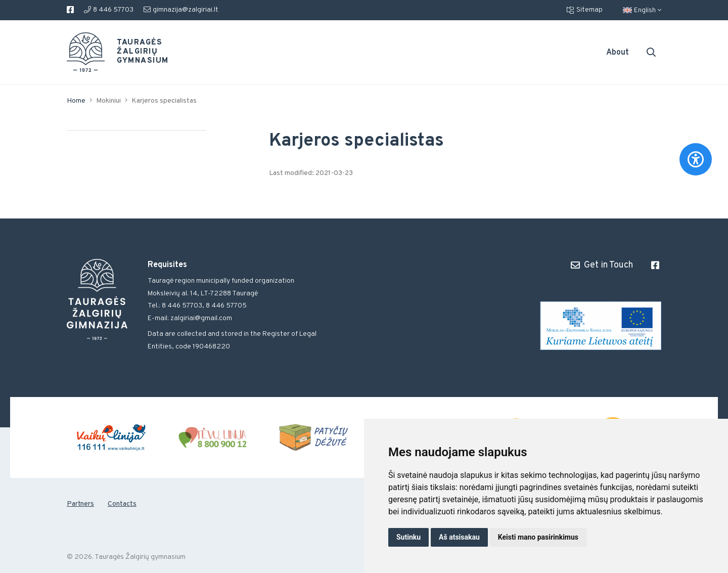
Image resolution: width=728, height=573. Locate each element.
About (618, 53)
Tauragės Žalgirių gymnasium (134, 52)
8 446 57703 (109, 10)
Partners (80, 504)
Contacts (122, 504)
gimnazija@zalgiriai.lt (181, 10)
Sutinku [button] (408, 537)
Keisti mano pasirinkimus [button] (538, 537)
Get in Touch (602, 265)
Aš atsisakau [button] (459, 537)
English (642, 10)
